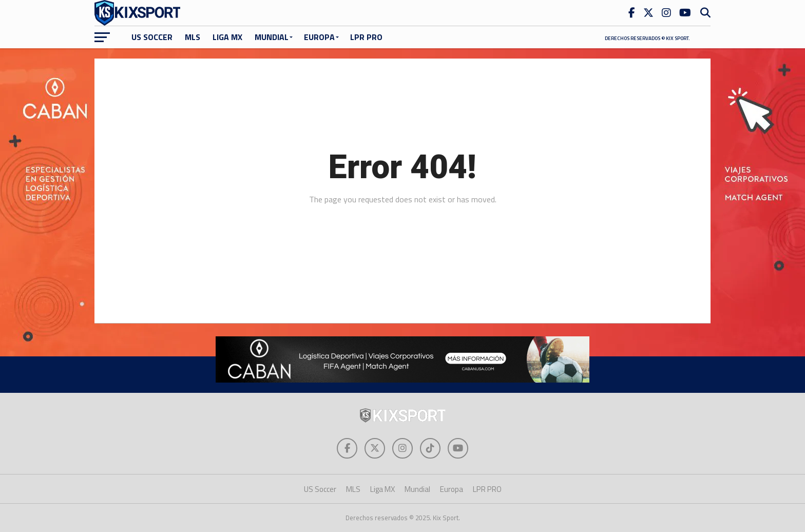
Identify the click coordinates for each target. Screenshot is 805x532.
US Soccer (152, 37)
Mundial (272, 37)
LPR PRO (366, 37)
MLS (193, 37)
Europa (319, 37)
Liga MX (227, 37)
